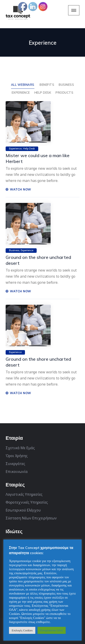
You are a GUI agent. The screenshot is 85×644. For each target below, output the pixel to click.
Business (66, 85)
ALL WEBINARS (23, 85)
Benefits (47, 85)
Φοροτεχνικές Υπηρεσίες (27, 502)
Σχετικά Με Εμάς (20, 448)
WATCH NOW (18, 189)
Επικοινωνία (17, 472)
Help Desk (43, 93)
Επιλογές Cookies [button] (22, 630)
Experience (21, 93)
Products (64, 93)
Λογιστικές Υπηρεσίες (24, 494)
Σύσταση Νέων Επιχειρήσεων (31, 518)
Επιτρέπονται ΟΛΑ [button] (51, 630)
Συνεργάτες (15, 464)
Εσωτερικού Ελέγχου (23, 510)
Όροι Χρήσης (17, 456)
